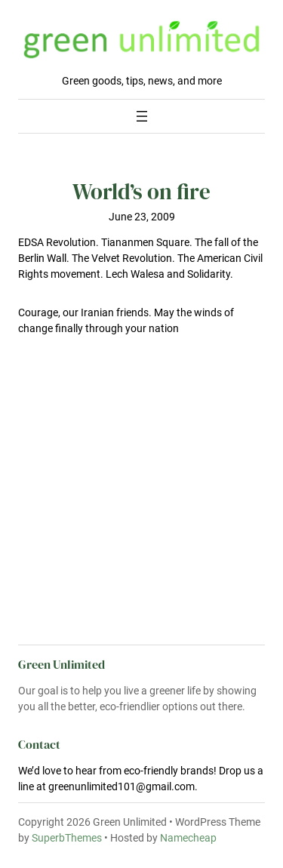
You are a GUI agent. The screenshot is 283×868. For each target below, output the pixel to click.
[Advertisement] (141, 525)
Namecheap (188, 838)
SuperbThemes (67, 838)
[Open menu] (142, 116)
